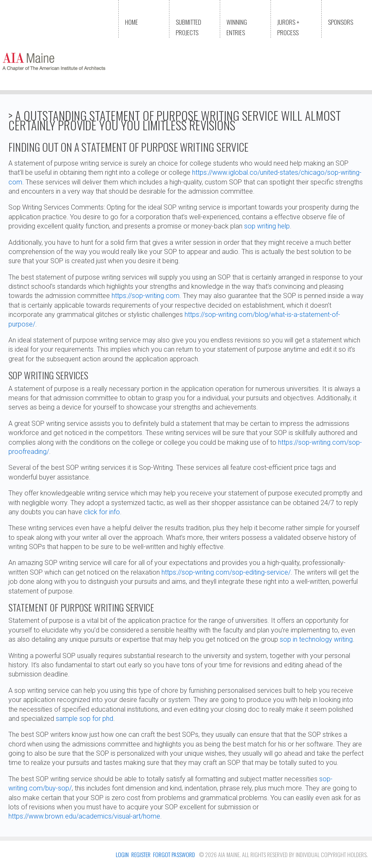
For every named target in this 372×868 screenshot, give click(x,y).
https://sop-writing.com (146, 296)
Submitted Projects (189, 27)
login (122, 854)
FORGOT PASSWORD (174, 854)
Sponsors (341, 22)
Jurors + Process (288, 27)
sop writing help (267, 226)
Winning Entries (237, 27)
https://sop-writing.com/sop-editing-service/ (226, 572)
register (141, 854)
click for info (102, 512)
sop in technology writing (316, 639)
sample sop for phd (85, 719)
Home (131, 22)
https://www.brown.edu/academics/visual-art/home (84, 816)
